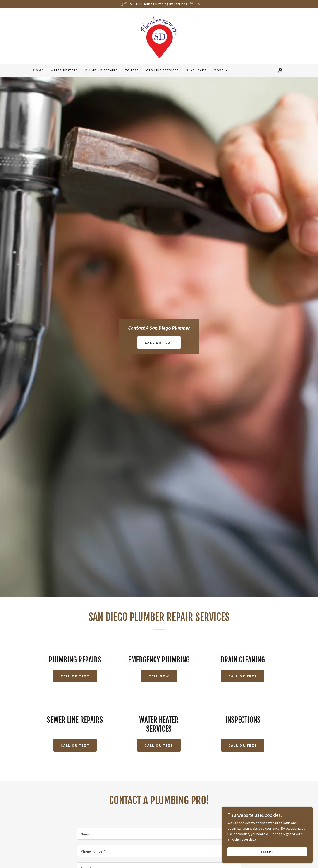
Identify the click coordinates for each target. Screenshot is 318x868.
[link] (159, 35)
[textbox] (159, 834)
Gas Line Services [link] (163, 70)
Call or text (75, 676)
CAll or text (75, 745)
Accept (267, 852)
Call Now (159, 676)
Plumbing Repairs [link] (102, 70)
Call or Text (159, 343)
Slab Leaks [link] (196, 70)
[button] (221, 70)
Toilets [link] (132, 70)
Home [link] (38, 70)
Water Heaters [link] (64, 70)
